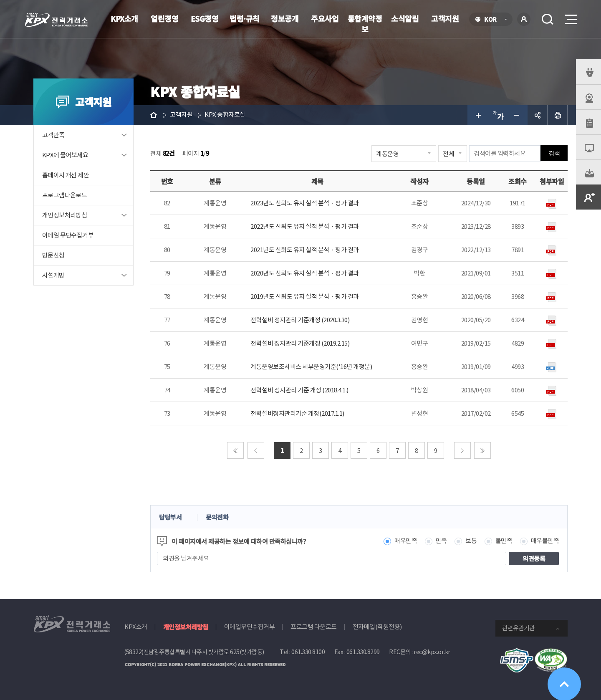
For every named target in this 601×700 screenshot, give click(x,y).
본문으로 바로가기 (0, 0)
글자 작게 (518, 115)
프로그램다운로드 (64, 195)
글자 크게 (477, 115)
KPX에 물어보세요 (65, 155)
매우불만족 (545, 541)
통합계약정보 (365, 24)
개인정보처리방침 (64, 215)
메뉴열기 (570, 17)
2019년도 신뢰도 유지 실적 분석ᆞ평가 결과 (305, 297)
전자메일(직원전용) (377, 627)
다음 (462, 450)
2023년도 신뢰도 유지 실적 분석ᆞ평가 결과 (305, 203)
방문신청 (53, 255)
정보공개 (285, 18)
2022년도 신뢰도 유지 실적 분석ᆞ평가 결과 (305, 226)
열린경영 (164, 18)
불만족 (504, 541)
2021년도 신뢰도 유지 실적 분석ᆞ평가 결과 (305, 250)
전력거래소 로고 (56, 20)
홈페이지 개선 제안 (66, 175)
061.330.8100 (308, 652)
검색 (548, 19)
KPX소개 (124, 18)
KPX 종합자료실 (225, 115)
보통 (471, 541)
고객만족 (53, 135)
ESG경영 (205, 18)
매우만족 (406, 541)
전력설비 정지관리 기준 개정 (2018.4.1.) (299, 390)
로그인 (524, 19)
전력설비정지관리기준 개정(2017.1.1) (297, 413)
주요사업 (325, 18)
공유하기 (538, 115)
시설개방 (53, 275)
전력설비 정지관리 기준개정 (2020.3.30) (300, 320)
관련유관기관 (518, 628)
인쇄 (558, 115)
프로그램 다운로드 (314, 627)
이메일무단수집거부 (250, 627)
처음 (235, 450)
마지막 (482, 450)
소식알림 (405, 18)
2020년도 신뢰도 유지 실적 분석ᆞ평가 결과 (305, 273)
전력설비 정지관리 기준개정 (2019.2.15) (300, 343)
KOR (493, 20)
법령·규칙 (245, 18)
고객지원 (445, 18)
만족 (441, 541)
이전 (256, 450)
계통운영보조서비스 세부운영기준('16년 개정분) (311, 367)
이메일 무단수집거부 (68, 235)
